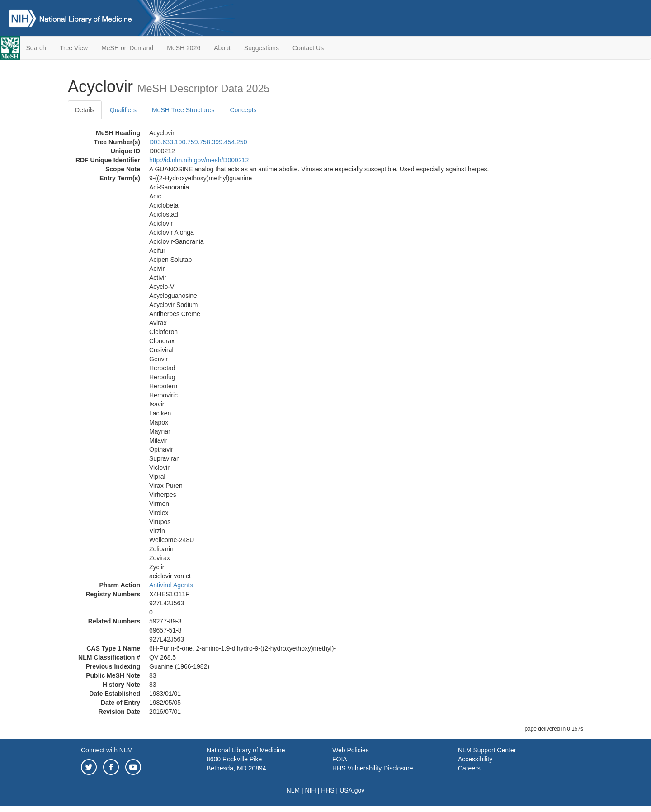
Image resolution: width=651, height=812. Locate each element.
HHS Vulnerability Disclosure (373, 768)
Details (85, 110)
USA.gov (352, 790)
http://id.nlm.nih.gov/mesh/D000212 (199, 160)
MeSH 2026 (184, 48)
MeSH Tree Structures (183, 110)
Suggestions (262, 48)
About (222, 48)
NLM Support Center (487, 750)
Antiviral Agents (171, 585)
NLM (293, 790)
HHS (328, 790)
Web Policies (351, 750)
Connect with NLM (107, 750)
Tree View (74, 48)
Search (36, 48)
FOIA (340, 759)
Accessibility (475, 759)
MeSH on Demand (127, 48)
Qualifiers (123, 110)
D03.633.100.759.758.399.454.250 (198, 142)
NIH (311, 790)
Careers (469, 768)
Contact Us (308, 48)
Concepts (243, 110)
